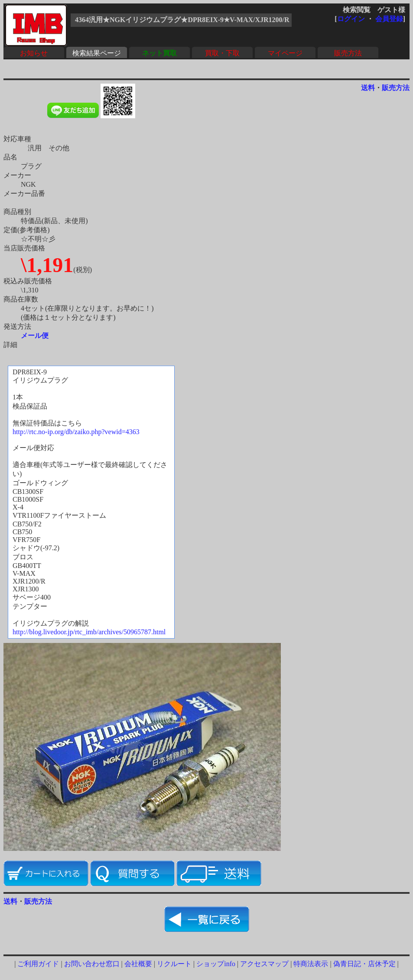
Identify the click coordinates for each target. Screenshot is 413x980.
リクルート (174, 964)
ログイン (351, 19)
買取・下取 (222, 53)
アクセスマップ (264, 964)
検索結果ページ (97, 53)
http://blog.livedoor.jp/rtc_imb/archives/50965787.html (89, 632)
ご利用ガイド (38, 964)
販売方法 (348, 53)
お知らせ (34, 53)
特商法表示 (311, 964)
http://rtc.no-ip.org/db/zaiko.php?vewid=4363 (76, 432)
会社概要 (138, 964)
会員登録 (389, 19)
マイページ (285, 53)
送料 (368, 88)
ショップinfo (216, 964)
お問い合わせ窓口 (92, 964)
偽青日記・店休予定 (364, 964)
